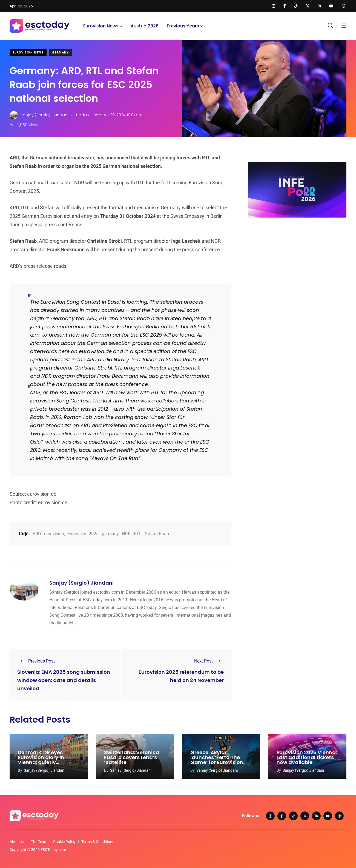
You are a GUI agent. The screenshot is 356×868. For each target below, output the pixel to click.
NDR (126, 534)
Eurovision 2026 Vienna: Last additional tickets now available (307, 757)
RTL (138, 534)
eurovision (54, 534)
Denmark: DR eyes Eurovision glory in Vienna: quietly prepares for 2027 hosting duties (41, 762)
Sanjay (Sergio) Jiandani (81, 583)
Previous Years (183, 26)
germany (110, 534)
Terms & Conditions (98, 842)
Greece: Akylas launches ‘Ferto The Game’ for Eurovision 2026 (217, 760)
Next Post (209, 661)
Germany (61, 53)
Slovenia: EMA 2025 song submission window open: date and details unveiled (64, 680)
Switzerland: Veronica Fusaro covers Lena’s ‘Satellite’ (132, 757)
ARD (37, 534)
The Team (39, 842)
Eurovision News (101, 26)
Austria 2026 (145, 26)
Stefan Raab (157, 534)
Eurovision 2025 (83, 534)
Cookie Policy (64, 842)
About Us (17, 842)
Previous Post (36, 661)
